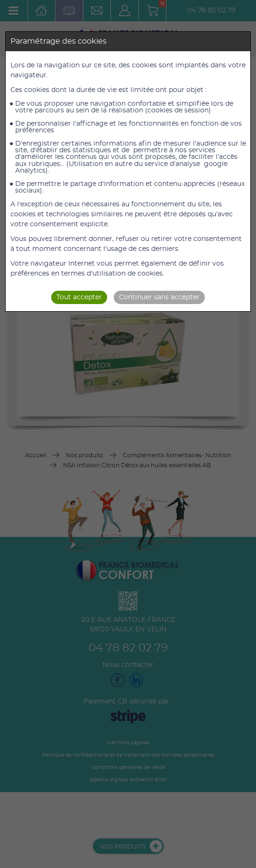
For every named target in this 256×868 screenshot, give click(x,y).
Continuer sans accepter (159, 297)
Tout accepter (79, 297)
